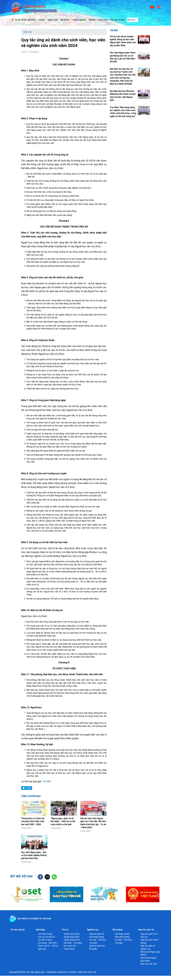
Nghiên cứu (54, 20)
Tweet (28, 788)
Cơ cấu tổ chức (45, 940)
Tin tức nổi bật (21, 20)
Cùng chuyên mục (31, 796)
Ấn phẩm (93, 949)
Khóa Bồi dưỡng (122, 937)
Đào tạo (93, 20)
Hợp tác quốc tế (80, 20)
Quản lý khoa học (97, 946)
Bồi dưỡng (66, 20)
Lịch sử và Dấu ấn (46, 937)
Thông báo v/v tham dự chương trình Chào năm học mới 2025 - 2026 (33, 821)
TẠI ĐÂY (47, 781)
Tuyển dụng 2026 (72, 934)
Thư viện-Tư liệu (119, 20)
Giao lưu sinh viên (149, 964)
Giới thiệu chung (97, 937)
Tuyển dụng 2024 (72, 940)
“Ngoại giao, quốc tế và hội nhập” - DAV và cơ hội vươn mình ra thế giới (63, 821)
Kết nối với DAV (22, 876)
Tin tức (43, 20)
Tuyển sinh (104, 20)
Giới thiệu (33, 20)
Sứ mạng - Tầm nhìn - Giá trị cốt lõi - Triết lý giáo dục (48, 946)
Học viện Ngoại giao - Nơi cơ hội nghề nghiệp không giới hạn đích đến (34, 855)
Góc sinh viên (70, 946)
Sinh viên (133, 20)
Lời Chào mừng (45, 934)
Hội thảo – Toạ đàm (73, 943)
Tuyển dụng (69, 949)
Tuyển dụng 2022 (72, 937)
